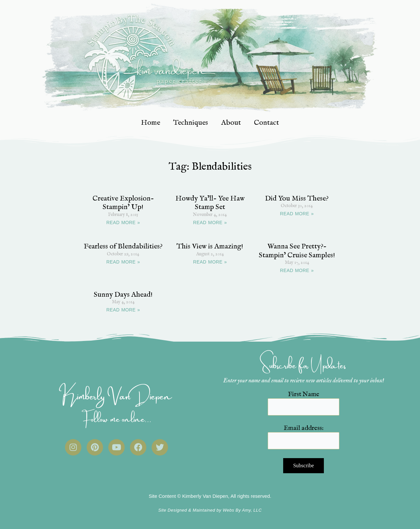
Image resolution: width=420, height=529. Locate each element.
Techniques (191, 123)
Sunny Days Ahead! (123, 295)
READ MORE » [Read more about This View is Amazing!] (210, 262)
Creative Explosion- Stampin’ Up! (123, 203)
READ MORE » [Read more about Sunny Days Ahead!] (123, 310)
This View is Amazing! (210, 246)
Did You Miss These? (297, 199)
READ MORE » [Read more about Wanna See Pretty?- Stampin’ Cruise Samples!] (297, 270)
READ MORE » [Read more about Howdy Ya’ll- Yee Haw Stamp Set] (210, 222)
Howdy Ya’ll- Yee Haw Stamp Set (210, 203)
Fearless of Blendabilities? (123, 246)
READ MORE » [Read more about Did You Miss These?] (297, 214)
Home (151, 123)
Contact (266, 123)
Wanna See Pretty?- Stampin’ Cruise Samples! (297, 251)
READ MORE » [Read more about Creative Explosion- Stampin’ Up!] (123, 222)
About (231, 123)
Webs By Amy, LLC (242, 510)
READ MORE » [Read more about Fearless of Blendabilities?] (123, 262)
